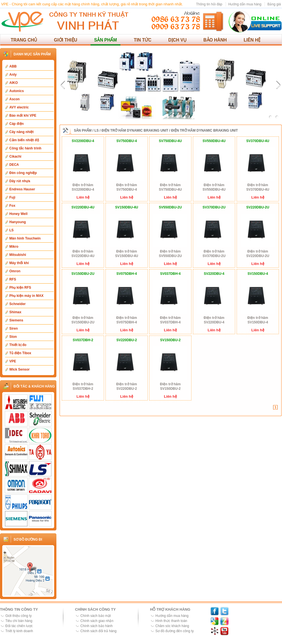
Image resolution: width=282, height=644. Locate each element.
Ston (13, 337)
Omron (15, 271)
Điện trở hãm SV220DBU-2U (258, 254)
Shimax (15, 312)
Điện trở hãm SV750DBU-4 (126, 187)
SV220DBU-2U (258, 207)
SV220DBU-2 (127, 340)
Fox (12, 206)
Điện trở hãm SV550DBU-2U (170, 254)
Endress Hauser (22, 189)
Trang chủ (24, 40)
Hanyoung (18, 222)
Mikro (14, 247)
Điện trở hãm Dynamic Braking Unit (135, 130)
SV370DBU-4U (258, 141)
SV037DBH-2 (83, 340)
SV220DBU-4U (83, 207)
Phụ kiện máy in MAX (26, 296)
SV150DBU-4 (258, 274)
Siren (14, 328)
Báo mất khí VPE (23, 116)
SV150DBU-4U (126, 207)
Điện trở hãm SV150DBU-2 (170, 386)
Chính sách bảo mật (96, 616)
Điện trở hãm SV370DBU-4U (258, 187)
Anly (13, 75)
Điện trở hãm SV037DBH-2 (83, 386)
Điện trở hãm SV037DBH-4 (170, 320)
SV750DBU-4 (127, 141)
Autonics (16, 91)
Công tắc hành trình (25, 148)
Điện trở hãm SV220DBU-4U (83, 254)
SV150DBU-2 (170, 340)
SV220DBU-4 (214, 274)
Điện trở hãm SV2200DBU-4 (83, 187)
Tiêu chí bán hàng (19, 621)
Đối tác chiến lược (19, 626)
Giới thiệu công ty (18, 616)
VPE (13, 361)
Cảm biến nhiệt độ (24, 140)
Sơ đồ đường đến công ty (175, 631)
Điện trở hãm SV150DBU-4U (126, 254)
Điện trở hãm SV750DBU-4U (170, 187)
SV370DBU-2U (214, 207)
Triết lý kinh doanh (19, 631)
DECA (14, 165)
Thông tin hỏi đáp (209, 4)
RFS (13, 279)
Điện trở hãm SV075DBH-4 (126, 320)
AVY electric (19, 107)
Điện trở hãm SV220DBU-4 (214, 320)
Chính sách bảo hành (96, 626)
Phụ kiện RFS (20, 288)
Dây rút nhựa (20, 181)
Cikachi (15, 156)
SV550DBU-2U (170, 207)
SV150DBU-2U (83, 274)
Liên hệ (252, 40)
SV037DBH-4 (170, 274)
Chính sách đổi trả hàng (98, 631)
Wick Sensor (19, 369)
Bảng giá (274, 4)
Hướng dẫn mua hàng (245, 4)
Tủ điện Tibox (20, 353)
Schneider (17, 304)
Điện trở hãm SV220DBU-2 (126, 386)
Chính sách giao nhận (97, 621)
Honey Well (18, 214)
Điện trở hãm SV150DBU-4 (258, 320)
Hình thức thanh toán (171, 621)
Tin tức (142, 40)
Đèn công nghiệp (23, 173)
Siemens (16, 320)
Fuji (12, 197)
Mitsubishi (18, 255)
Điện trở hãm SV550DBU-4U (214, 187)
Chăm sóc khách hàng (172, 626)
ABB (13, 66)
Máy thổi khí (19, 263)
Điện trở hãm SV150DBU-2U (83, 320)
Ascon (15, 99)
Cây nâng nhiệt (21, 132)
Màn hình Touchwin (25, 238)
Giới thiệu (66, 40)
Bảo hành (215, 40)
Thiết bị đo (18, 345)
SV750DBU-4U (170, 141)
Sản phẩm (106, 40)
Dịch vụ (178, 40)
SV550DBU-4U (214, 141)
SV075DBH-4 (127, 274)
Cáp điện (16, 124)
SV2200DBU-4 (83, 141)
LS (11, 230)
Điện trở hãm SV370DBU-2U (214, 254)
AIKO (14, 83)
